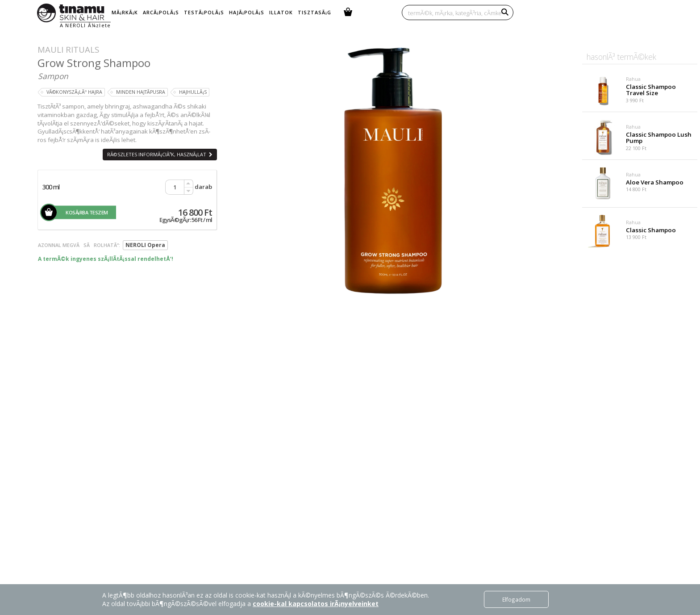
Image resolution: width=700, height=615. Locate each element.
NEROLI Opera (145, 245)
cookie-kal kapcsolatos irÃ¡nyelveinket (316, 604)
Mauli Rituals (68, 49)
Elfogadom (516, 599)
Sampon (53, 76)
